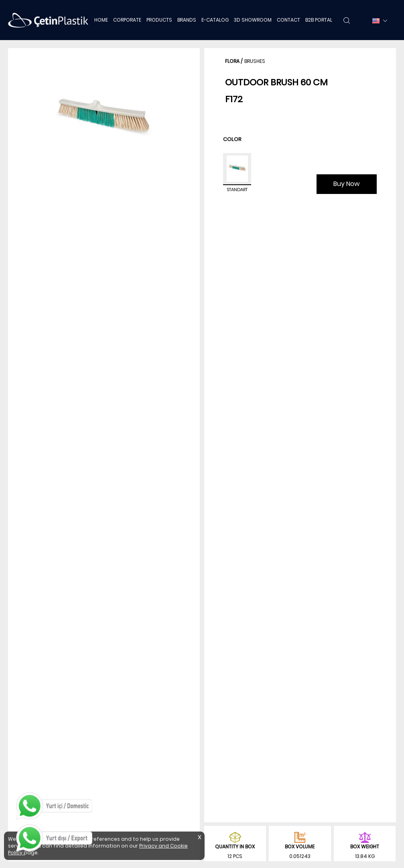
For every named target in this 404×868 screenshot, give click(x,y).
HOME (101, 20)
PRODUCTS (159, 20)
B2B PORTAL (319, 20)
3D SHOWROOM (253, 20)
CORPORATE (127, 20)
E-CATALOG (215, 20)
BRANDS (187, 20)
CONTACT (288, 20)
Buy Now (346, 184)
